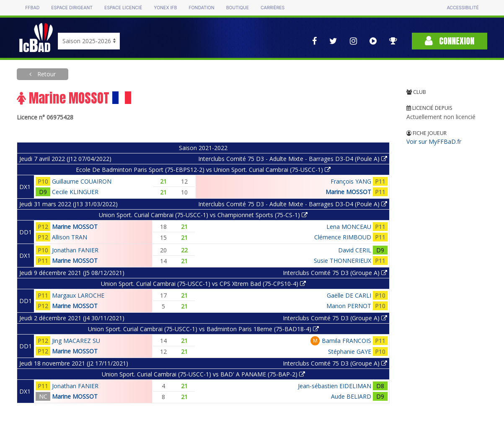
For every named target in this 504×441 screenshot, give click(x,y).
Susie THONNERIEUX (342, 261)
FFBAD (32, 8)
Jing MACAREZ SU (76, 341)
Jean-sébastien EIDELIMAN (335, 386)
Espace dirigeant (72, 8)
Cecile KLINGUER (75, 192)
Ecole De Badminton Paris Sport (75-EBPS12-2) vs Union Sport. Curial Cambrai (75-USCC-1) (203, 170)
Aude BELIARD (351, 396)
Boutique (238, 8)
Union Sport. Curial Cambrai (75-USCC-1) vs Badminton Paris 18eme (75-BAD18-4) (203, 329)
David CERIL (355, 250)
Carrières (273, 8)
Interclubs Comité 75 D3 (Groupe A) (335, 273)
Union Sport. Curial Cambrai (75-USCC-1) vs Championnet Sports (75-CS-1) (203, 215)
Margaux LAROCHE (78, 295)
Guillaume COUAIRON (82, 181)
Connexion (450, 41)
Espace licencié (123, 8)
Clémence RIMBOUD (343, 237)
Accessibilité (463, 8)
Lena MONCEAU (349, 227)
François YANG (351, 181)
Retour (46, 74)
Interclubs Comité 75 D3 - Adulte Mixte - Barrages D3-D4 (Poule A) (293, 159)
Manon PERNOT (349, 306)
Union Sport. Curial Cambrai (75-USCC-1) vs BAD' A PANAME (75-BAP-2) (203, 374)
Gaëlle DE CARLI (349, 295)
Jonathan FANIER (75, 250)
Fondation (201, 8)
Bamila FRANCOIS (346, 341)
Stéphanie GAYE (350, 352)
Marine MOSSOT (348, 192)
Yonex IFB (165, 8)
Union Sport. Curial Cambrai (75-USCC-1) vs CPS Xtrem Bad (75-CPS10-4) (203, 284)
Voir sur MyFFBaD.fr (434, 141)
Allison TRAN (70, 237)
